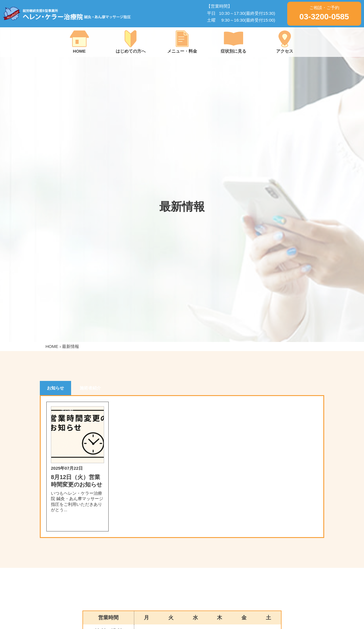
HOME (52, 346)
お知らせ (55, 388)
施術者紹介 (90, 388)
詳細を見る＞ (77, 523)
